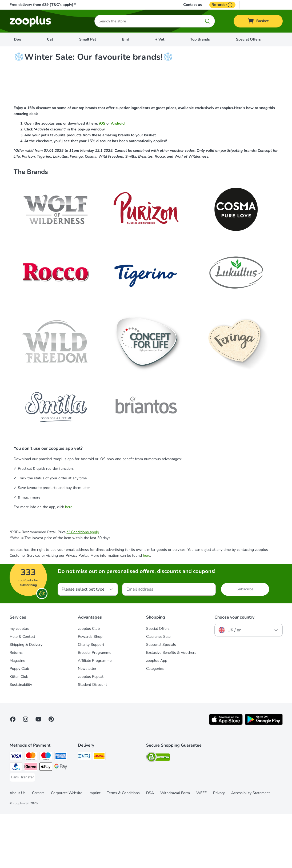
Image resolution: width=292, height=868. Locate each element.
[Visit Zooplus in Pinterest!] (51, 773)
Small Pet (88, 39)
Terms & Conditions (123, 847)
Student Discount (92, 738)
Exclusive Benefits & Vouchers (171, 706)
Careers (38, 847)
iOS (103, 177)
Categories (155, 722)
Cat (50, 39)
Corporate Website (67, 847)
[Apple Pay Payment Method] (46, 821)
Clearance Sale (158, 690)
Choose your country (234, 671)
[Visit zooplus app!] (226, 778)
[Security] (158, 812)
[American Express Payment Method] (61, 811)
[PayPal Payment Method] (16, 821)
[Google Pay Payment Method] (61, 821)
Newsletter (87, 722)
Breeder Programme (95, 706)
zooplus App (157, 714)
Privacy (219, 847)
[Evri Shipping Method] (84, 811)
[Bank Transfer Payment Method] (22, 831)
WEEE (201, 847)
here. (69, 561)
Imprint (95, 847)
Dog (17, 39)
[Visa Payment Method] (16, 811)
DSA (150, 847)
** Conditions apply (83, 586)
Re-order (222, 5)
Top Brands (200, 39)
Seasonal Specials (161, 698)
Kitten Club (19, 730)
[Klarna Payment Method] (31, 821)
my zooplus (19, 682)
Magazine (17, 714)
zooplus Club (89, 682)
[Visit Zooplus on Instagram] (26, 773)
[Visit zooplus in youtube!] (38, 773)
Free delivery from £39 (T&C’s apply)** (43, 5)
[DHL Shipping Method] (99, 811)
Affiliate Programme (95, 714)
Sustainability (21, 738)
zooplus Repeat (91, 730)
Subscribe (245, 643)
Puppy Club (19, 722)
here (147, 609)
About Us (18, 847)
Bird (125, 39)
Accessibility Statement (251, 847)
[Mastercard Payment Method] (31, 811)
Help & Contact (22, 690)
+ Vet (160, 39)
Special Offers (248, 39)
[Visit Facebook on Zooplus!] (13, 773)
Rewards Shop (90, 690)
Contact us (193, 5)
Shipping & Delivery (26, 698)
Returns (16, 706)
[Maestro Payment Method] (46, 811)
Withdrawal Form (175, 847)
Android (118, 177)
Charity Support (91, 698)
